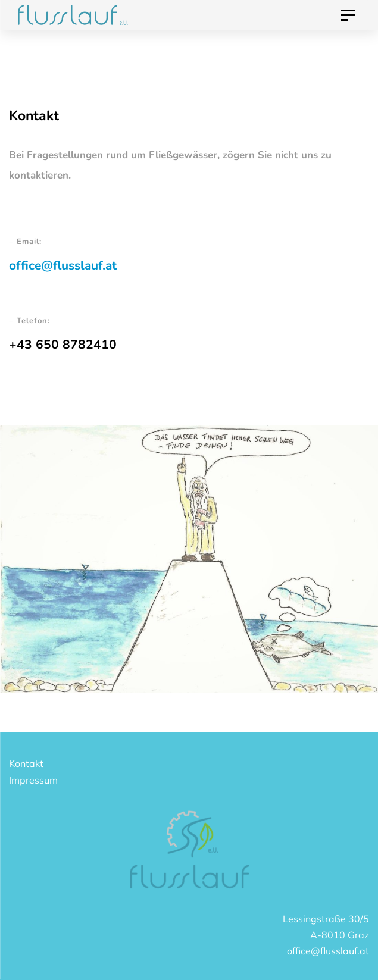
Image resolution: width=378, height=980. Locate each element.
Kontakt (26, 763)
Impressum (33, 780)
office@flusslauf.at (63, 265)
